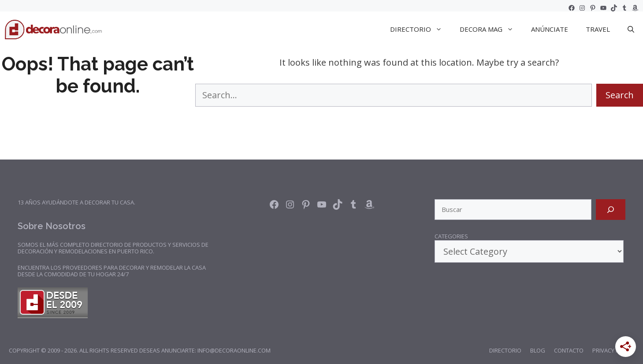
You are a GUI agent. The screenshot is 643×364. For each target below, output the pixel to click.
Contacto (569, 350)
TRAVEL (598, 29)
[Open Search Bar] (631, 29)
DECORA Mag (491, 29)
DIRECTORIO (420, 29)
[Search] (611, 210)
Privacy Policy (613, 350)
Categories (451, 237)
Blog (538, 350)
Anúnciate (550, 29)
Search (620, 95)
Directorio (505, 350)
